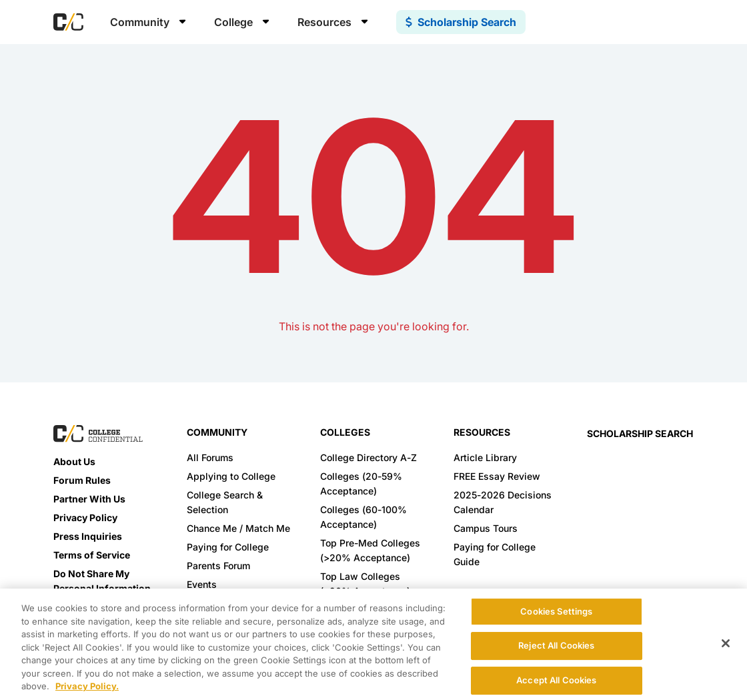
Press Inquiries (88, 536)
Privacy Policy (85, 517)
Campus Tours (486, 528)
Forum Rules (82, 480)
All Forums (210, 457)
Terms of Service (92, 555)
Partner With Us (89, 499)
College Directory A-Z (368, 457)
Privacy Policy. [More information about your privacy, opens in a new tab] (87, 686)
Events (202, 584)
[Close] (726, 643)
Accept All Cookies (556, 680)
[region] (373, 644)
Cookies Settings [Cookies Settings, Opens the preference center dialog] (556, 611)
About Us (74, 461)
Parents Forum (218, 566)
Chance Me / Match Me (238, 528)
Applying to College (231, 476)
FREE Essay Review (497, 476)
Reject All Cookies (556, 645)
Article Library (485, 457)
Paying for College (228, 547)
